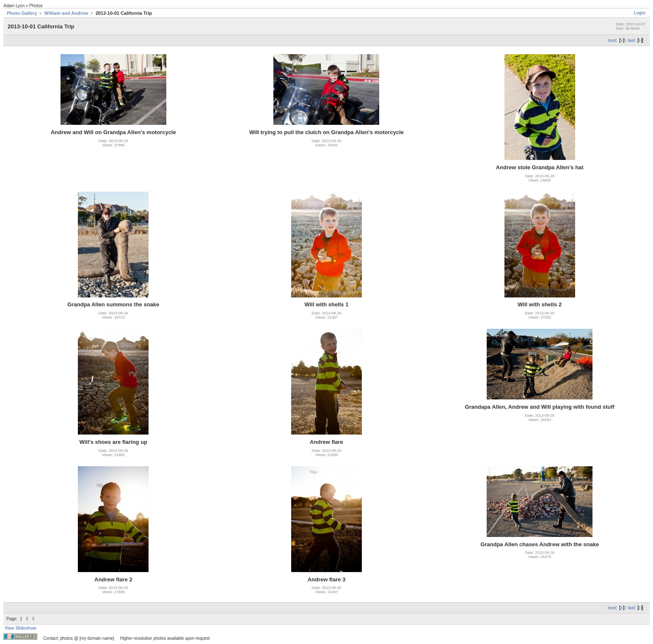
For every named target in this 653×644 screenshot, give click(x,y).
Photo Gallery (22, 13)
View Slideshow (21, 628)
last (632, 40)
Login (640, 13)
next (612, 40)
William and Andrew (66, 13)
